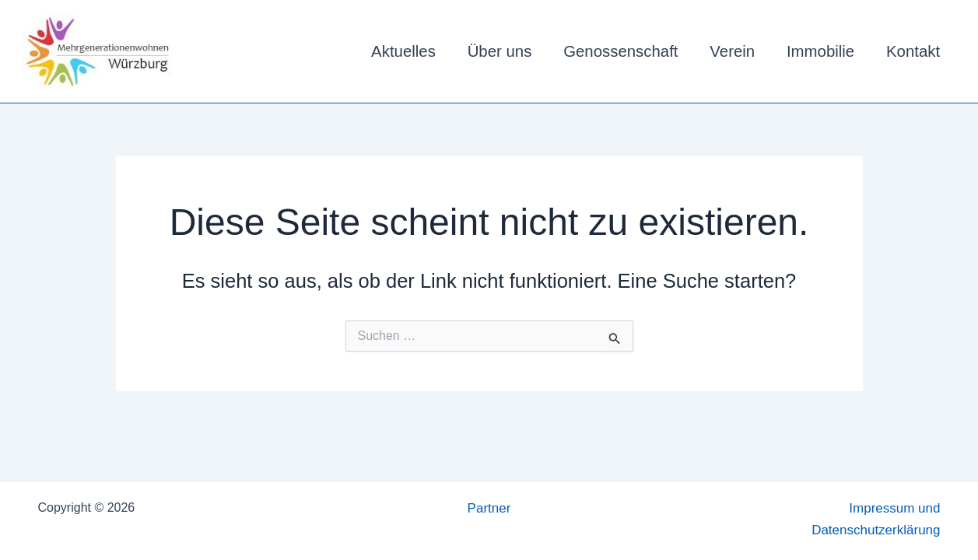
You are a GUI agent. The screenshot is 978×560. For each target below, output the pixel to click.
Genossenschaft (620, 51)
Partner (489, 508)
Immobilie (820, 51)
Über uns (500, 51)
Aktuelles (403, 51)
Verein (732, 51)
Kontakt (913, 51)
